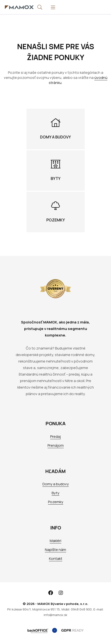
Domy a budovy (56, 484)
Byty (55, 493)
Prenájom (56, 445)
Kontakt (56, 558)
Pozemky (56, 502)
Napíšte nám (55, 550)
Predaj (55, 436)
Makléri (55, 541)
